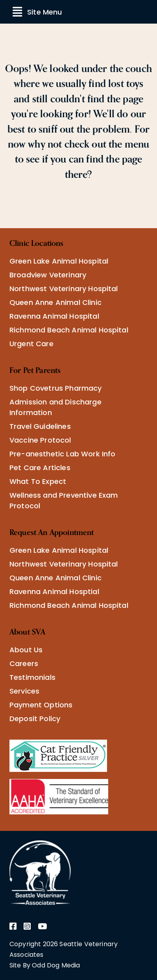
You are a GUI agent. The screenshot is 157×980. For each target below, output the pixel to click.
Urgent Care (31, 344)
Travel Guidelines (40, 426)
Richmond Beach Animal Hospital (69, 330)
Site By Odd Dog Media (45, 965)
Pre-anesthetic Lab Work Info (62, 454)
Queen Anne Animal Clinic (55, 302)
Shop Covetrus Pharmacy (56, 388)
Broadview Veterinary (48, 275)
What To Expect (38, 481)
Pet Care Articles (40, 468)
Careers (24, 663)
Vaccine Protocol (40, 440)
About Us (26, 650)
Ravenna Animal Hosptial (54, 592)
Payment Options (41, 705)
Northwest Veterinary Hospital (64, 289)
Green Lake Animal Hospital (59, 261)
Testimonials (32, 677)
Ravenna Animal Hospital (54, 316)
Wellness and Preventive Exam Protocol (64, 500)
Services (24, 691)
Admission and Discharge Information (55, 407)
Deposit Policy (35, 719)
